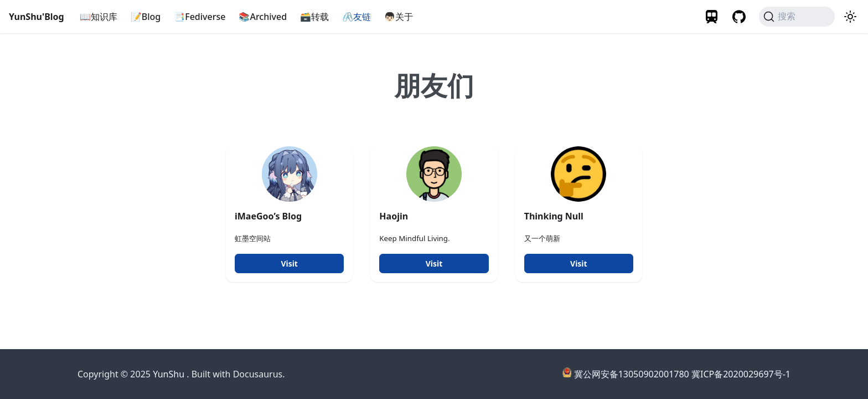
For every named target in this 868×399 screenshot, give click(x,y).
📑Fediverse (200, 17)
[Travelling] (712, 17)
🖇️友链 (356, 17)
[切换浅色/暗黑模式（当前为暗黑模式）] (850, 17)
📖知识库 (99, 17)
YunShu (169, 374)
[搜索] (797, 17)
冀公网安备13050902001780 (632, 374)
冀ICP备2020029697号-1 (741, 374)
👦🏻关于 (399, 17)
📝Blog (146, 17)
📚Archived (263, 17)
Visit (289, 264)
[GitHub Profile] (739, 17)
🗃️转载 (314, 17)
